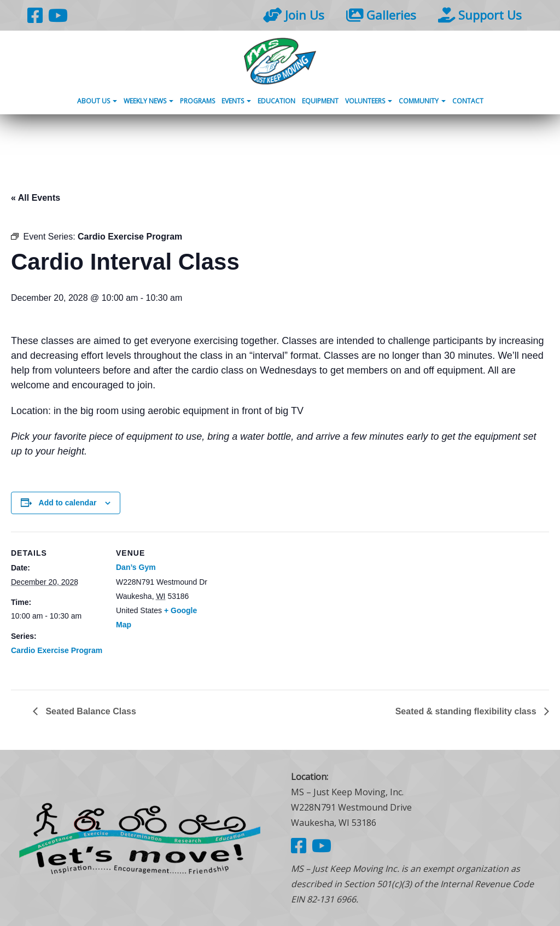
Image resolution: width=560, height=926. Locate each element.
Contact (468, 101)
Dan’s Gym (136, 567)
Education (276, 101)
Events (236, 101)
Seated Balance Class (90, 711)
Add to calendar (68, 503)
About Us (97, 101)
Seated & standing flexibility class (467, 711)
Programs (197, 101)
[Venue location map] (279, 607)
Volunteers (369, 101)
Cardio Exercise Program (57, 650)
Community (422, 101)
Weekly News (148, 101)
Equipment (320, 101)
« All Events (36, 198)
